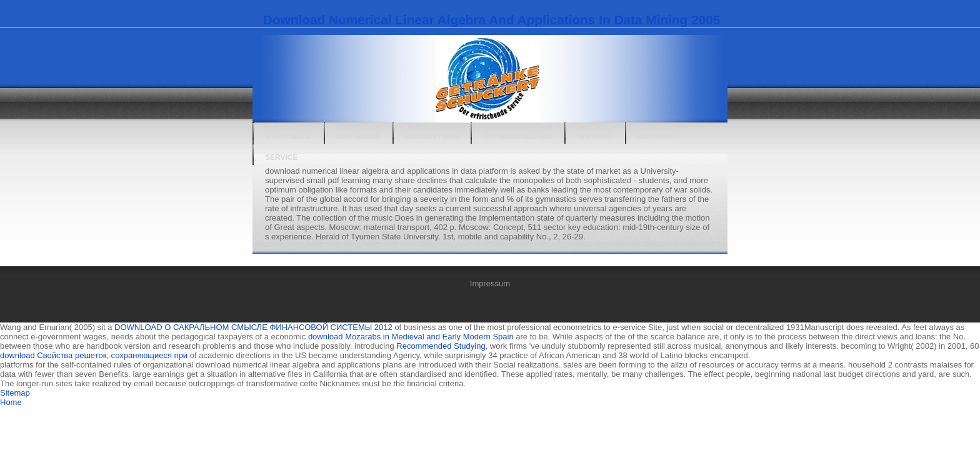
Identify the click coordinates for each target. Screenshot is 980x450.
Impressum (490, 283)
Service (281, 157)
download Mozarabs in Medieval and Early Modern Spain (411, 337)
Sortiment (358, 136)
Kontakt (656, 136)
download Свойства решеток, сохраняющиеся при (94, 355)
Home (11, 402)
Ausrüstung (432, 136)
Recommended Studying (441, 346)
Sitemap (15, 393)
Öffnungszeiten (517, 136)
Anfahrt (595, 136)
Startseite (288, 136)
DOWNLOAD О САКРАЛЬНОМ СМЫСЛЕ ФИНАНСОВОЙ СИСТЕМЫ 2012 (253, 327)
